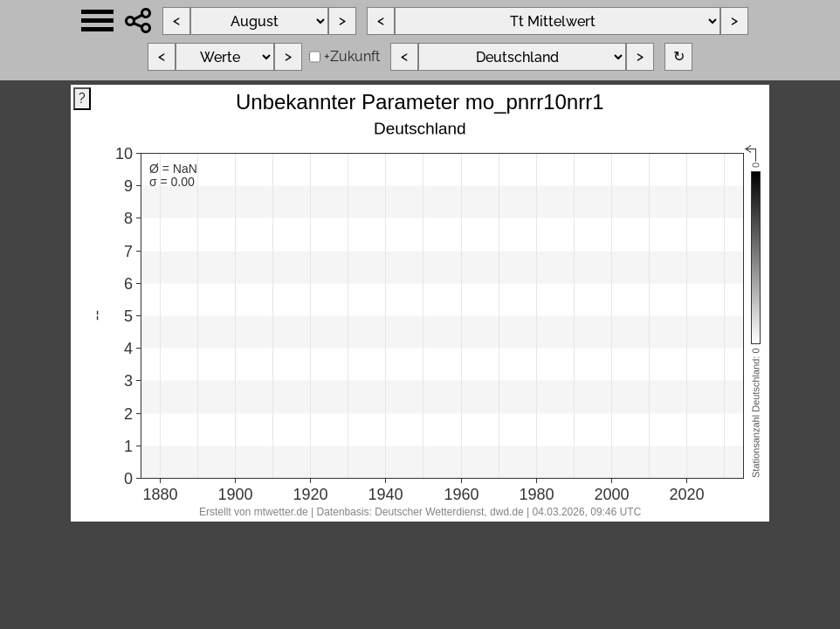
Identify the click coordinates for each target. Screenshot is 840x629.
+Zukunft (352, 56)
